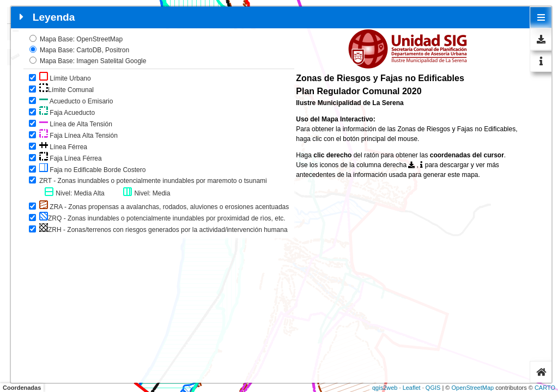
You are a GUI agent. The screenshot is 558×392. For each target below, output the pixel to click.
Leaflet (412, 388)
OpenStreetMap (472, 388)
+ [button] (16, 15)
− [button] (16, 32)
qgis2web (385, 388)
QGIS (433, 388)
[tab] (541, 17)
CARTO (545, 388)
